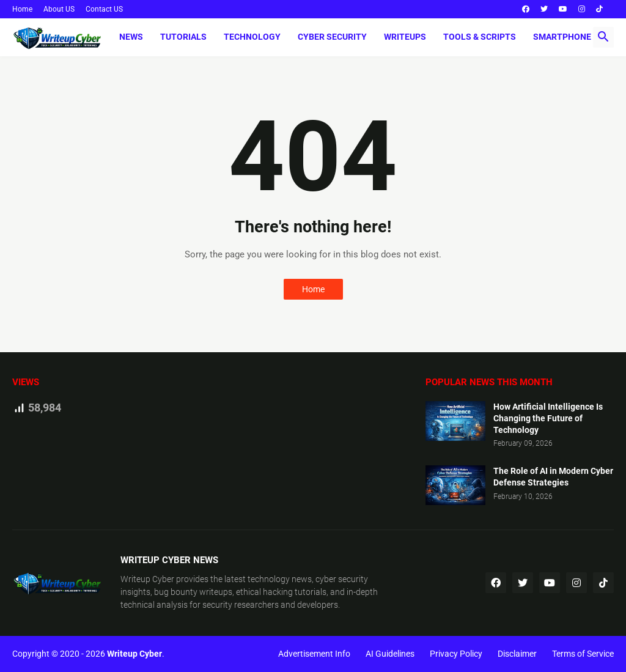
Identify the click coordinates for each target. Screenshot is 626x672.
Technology (252, 37)
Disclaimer (517, 654)
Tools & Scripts (480, 37)
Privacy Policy (456, 654)
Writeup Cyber (147, 579)
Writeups (405, 37)
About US (59, 9)
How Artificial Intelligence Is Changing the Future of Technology (548, 418)
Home (22, 9)
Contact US (104, 9)
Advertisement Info (314, 654)
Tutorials (183, 37)
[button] (603, 37)
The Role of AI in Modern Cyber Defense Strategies (553, 477)
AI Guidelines (390, 654)
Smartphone (562, 37)
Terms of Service (583, 654)
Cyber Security (332, 37)
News (131, 37)
